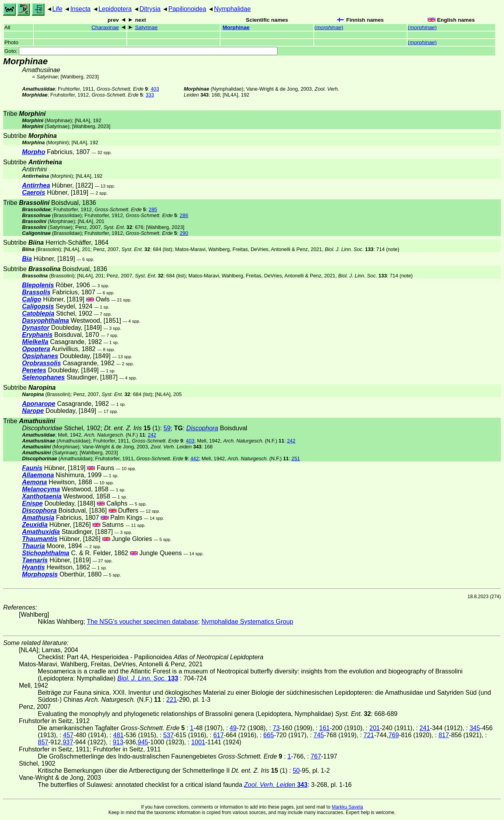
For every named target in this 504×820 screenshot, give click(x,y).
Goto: (141, 51)
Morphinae (236, 27)
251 (296, 458)
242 (152, 435)
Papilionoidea (187, 9)
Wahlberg (72, 77)
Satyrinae (146, 27)
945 (143, 742)
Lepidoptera (115, 9)
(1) (132, 428)
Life (57, 9)
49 (233, 728)
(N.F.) (114, 435)
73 (276, 728)
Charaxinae (105, 27)
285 (153, 209)
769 (394, 735)
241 (425, 728)
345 (475, 728)
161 (325, 728)
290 (184, 233)
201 (375, 728)
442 (194, 458)
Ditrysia (150, 9)
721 (369, 735)
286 (184, 215)
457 (68, 735)
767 (316, 756)
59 (167, 428)
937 (68, 742)
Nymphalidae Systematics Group (247, 622)
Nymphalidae (232, 9)
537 (168, 735)
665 (269, 735)
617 (219, 735)
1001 (198, 742)
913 (118, 742)
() (329, 27)
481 (118, 735)
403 (155, 89)
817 (444, 735)
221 (171, 700)
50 (296, 771)
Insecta (80, 9)
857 (43, 742)
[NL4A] (231, 95)
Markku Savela (347, 807)
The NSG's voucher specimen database (143, 622)
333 (150, 95)
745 (319, 735)
